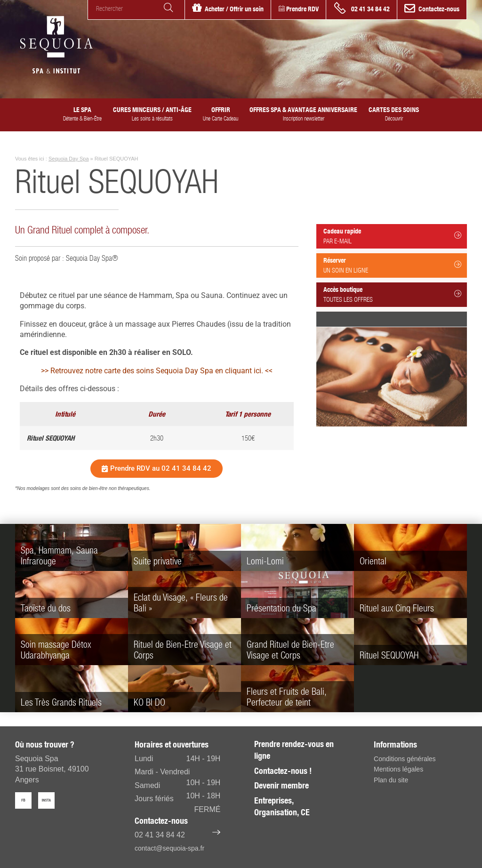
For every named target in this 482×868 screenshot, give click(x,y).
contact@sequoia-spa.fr (169, 848)
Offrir (221, 114)
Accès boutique (393, 294)
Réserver (393, 265)
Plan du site (391, 780)
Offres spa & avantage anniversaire (303, 114)
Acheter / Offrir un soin (234, 9)
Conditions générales (405, 759)
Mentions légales (398, 769)
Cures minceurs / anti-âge (152, 114)
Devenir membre (281, 785)
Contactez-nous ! (283, 771)
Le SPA (82, 114)
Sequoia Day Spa (69, 159)
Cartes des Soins (394, 114)
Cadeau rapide (393, 236)
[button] (157, 469)
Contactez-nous (439, 9)
